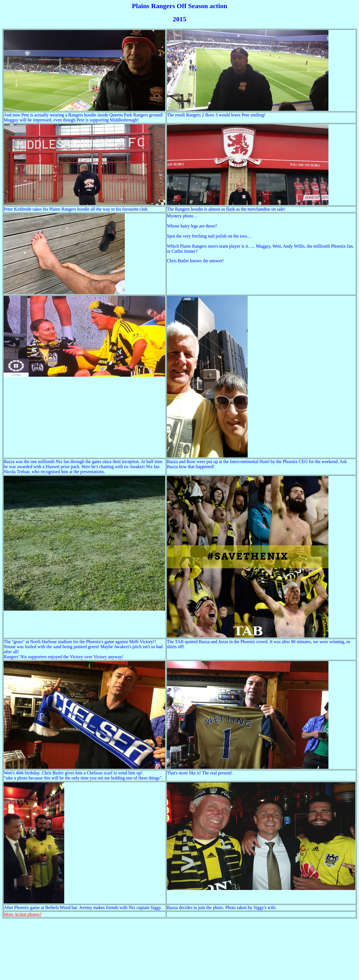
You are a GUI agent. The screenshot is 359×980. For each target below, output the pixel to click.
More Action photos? (23, 914)
